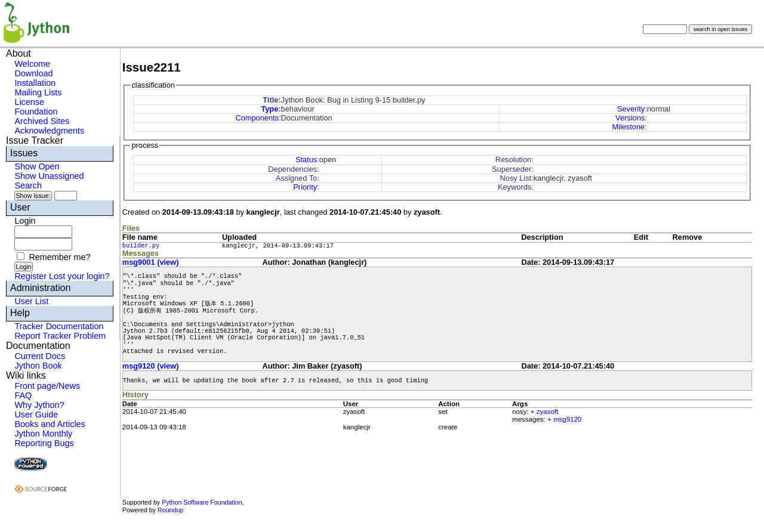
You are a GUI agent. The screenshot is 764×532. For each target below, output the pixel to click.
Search (28, 185)
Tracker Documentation (59, 326)
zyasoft (547, 412)
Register (30, 276)
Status (306, 160)
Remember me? (59, 257)
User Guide (36, 415)
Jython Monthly (43, 434)
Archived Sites (42, 121)
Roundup (170, 510)
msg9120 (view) (151, 366)
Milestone (628, 127)
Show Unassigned (49, 176)
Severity (631, 109)
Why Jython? (39, 405)
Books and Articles (50, 424)
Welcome (32, 64)
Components (257, 118)
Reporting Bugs (44, 443)
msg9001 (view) (151, 262)
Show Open (37, 166)
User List (31, 301)
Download (33, 73)
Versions (630, 118)
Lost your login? (79, 276)
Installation (35, 83)
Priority (305, 187)
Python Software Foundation (202, 502)
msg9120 (567, 419)
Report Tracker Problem (60, 336)
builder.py (141, 246)
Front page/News (47, 386)
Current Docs (40, 356)
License (29, 102)
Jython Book (38, 366)
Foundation (36, 112)
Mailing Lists (38, 92)
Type (269, 109)
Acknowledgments (49, 131)
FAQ (23, 395)
